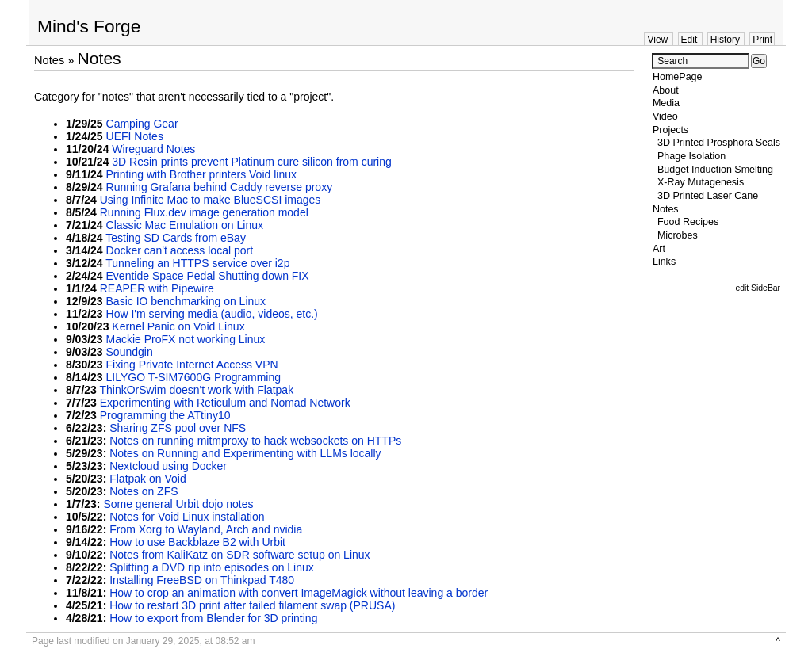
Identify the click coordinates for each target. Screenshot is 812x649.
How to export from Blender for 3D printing (213, 618)
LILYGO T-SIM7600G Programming (193, 377)
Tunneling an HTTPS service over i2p (197, 263)
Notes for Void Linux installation (187, 517)
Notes (49, 60)
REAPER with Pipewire (157, 288)
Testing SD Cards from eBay (176, 238)
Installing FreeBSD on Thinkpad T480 (202, 580)
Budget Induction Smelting (715, 170)
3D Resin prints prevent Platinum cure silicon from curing (251, 162)
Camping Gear (142, 124)
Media (666, 103)
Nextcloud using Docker (168, 466)
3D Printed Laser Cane (708, 196)
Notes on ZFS (144, 491)
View (657, 40)
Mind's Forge (89, 26)
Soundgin (130, 352)
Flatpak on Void (148, 479)
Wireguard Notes (153, 149)
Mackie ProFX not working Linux (186, 339)
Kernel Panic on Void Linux (178, 326)
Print (762, 40)
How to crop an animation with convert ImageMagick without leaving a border (299, 593)
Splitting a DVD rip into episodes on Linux (212, 567)
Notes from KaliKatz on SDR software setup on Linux (239, 555)
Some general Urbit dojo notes (178, 504)
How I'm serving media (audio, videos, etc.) (212, 314)
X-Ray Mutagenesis (701, 182)
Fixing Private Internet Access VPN (192, 365)
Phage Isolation (691, 156)
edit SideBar (758, 288)
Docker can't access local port (180, 250)
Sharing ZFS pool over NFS (178, 428)
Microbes (678, 235)
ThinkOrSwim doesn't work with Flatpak (197, 390)
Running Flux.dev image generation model (204, 212)
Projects (670, 130)
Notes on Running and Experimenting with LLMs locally (245, 453)
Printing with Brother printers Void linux (201, 174)
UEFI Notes (135, 136)
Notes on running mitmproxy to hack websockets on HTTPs (255, 441)
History (725, 40)
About (666, 90)
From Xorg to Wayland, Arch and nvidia (206, 529)
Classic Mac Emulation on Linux (185, 225)
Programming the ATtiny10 (165, 415)
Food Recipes (688, 222)
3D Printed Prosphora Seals (719, 143)
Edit (689, 40)
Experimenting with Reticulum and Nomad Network (225, 403)
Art (659, 249)
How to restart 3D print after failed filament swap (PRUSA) (252, 605)
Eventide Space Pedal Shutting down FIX (208, 276)
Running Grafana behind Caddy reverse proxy (220, 187)
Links (664, 262)
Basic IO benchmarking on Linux (186, 301)
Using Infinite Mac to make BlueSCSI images (211, 200)
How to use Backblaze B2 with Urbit (197, 542)
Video (665, 116)
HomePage (678, 77)
